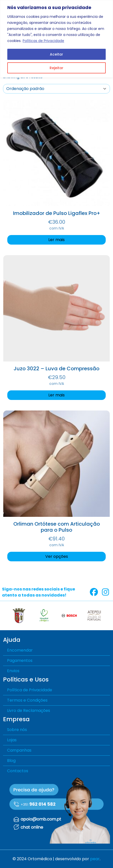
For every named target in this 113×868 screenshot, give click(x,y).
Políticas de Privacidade (43, 41)
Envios (13, 671)
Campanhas (19, 750)
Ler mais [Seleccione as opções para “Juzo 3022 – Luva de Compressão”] (57, 395)
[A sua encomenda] (57, 89)
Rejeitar (57, 68)
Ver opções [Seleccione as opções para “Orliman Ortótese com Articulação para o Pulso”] (57, 556)
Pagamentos (20, 660)
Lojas (12, 740)
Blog (11, 761)
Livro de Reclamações (29, 711)
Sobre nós (17, 730)
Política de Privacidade (30, 690)
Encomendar (20, 650)
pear (95, 859)
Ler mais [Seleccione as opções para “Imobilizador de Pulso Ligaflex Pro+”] (57, 240)
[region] (57, 39)
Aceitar (57, 54)
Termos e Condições (27, 700)
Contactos (18, 771)
